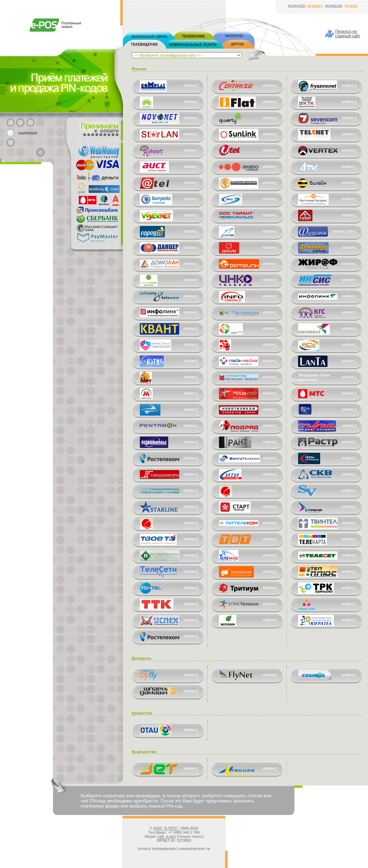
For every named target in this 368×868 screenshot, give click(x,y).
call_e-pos (167, 837)
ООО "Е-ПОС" (166, 828)
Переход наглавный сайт (348, 33)
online (190, 85)
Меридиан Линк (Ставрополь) (310, 377)
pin (351, 231)
